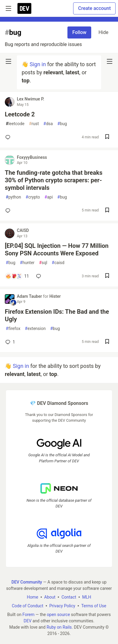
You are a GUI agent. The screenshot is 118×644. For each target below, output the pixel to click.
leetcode (15, 124)
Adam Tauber (30, 296)
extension (35, 329)
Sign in (38, 64)
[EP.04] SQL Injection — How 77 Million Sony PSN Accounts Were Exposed (57, 250)
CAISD (23, 230)
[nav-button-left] (8, 61)
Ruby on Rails (59, 627)
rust (34, 124)
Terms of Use (94, 606)
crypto (33, 197)
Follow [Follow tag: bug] (79, 32)
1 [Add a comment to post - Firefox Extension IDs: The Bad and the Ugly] (10, 342)
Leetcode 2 (20, 114)
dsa (48, 124)
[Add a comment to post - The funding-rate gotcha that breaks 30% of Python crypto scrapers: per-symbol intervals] (9, 211)
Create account (94, 8)
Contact (69, 597)
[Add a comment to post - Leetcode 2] (9, 137)
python (13, 197)
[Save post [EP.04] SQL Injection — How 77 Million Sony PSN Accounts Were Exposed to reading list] (107, 276)
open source (59, 615)
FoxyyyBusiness (32, 157)
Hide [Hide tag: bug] (103, 32)
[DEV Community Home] (24, 8)
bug (62, 124)
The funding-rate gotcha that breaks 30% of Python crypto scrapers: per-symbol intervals (54, 180)
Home (33, 597)
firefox (13, 329)
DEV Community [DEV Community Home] (27, 582)
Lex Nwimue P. (31, 99)
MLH (87, 597)
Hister (55, 296)
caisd (58, 263)
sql (43, 263)
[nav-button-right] (110, 61)
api (49, 197)
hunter (27, 263)
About (50, 597)
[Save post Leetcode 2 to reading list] (107, 137)
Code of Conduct (28, 606)
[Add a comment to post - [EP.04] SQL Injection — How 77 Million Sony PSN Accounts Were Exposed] (17, 276)
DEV (27, 621)
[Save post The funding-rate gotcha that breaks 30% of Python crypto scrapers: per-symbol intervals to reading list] (107, 211)
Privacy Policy (62, 606)
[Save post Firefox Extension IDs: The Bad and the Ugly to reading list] (107, 342)
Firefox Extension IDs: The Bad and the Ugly (57, 315)
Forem (29, 615)
